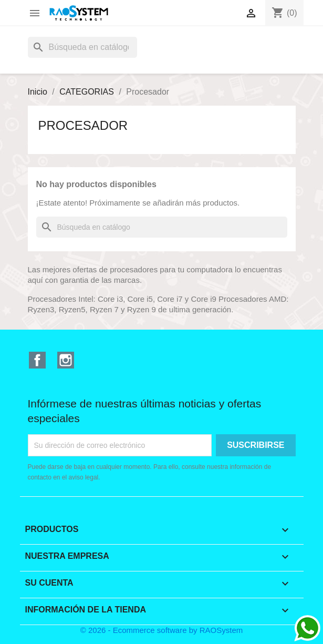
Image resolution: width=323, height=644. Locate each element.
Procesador (83, 125)
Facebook (37, 360)
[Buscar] (82, 47)
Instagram (66, 360)
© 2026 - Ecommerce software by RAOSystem (162, 630)
